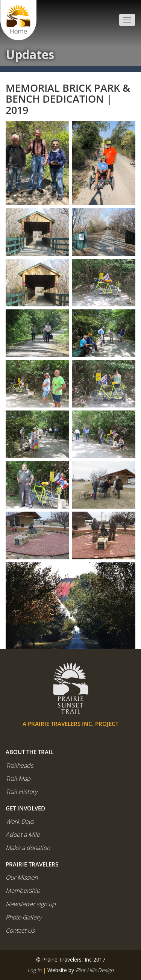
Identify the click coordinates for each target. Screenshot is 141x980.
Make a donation (28, 848)
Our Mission (22, 877)
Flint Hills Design (95, 970)
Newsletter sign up (31, 904)
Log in (34, 970)
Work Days (20, 821)
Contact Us (20, 930)
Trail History (21, 792)
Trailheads (19, 765)
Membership (23, 891)
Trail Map (18, 779)
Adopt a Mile (23, 835)
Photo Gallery (23, 917)
